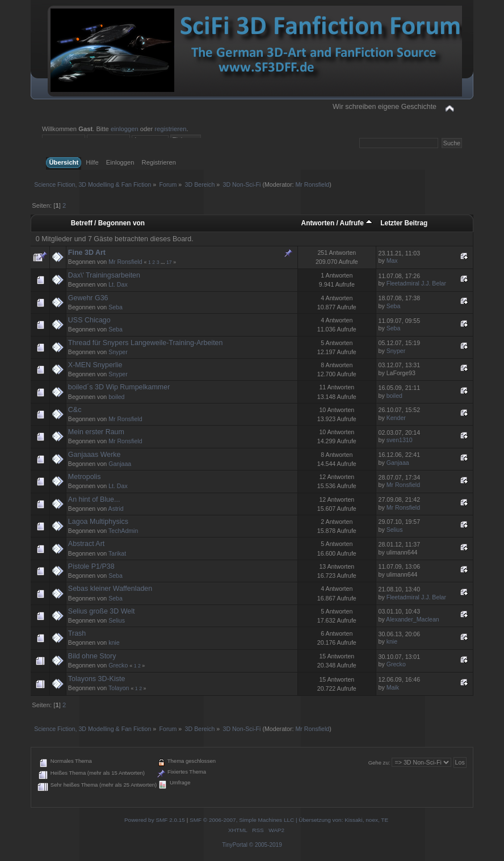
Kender (396, 418)
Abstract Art (86, 544)
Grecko (118, 665)
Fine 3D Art (87, 253)
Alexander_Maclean (413, 619)
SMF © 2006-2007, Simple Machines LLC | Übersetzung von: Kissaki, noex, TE (289, 820)
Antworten (318, 223)
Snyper (118, 352)
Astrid (116, 509)
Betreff (82, 223)
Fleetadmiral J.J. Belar (416, 283)
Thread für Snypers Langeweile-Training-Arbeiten (146, 343)
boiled (116, 397)
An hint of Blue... (94, 499)
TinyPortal (235, 845)
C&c (75, 410)
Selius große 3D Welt (102, 611)
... (163, 262)
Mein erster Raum (96, 432)
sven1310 (400, 440)
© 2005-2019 (266, 845)
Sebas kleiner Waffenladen (110, 589)
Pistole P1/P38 (91, 566)
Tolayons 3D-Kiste (97, 679)
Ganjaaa (120, 464)
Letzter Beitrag (404, 223)
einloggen (125, 129)
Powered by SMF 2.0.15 (155, 820)
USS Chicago (89, 320)
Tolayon (119, 688)
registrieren (170, 129)
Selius (395, 530)
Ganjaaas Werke (94, 455)
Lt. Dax (118, 284)
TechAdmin (123, 531)
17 (169, 262)
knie (114, 642)
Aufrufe (356, 223)
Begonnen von (121, 223)
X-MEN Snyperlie (95, 365)
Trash (77, 633)
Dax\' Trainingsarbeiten (104, 275)
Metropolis (85, 477)
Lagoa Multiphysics (98, 522)
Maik (393, 687)
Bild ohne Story (92, 656)
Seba (115, 307)
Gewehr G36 (88, 298)
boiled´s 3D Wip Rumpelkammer (119, 387)
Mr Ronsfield (312, 184)
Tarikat (117, 553)
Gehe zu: (379, 763)
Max (392, 261)
